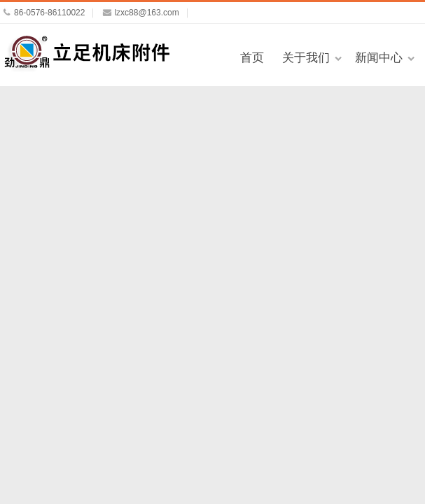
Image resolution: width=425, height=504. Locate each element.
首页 (252, 58)
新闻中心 (379, 58)
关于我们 (306, 58)
